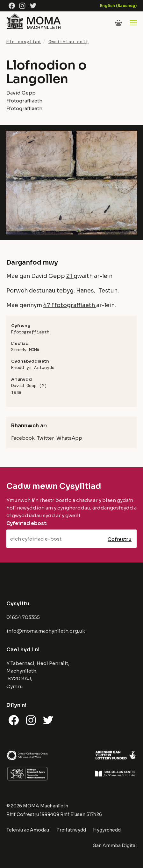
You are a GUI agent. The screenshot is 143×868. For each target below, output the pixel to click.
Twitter (46, 438)
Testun (108, 291)
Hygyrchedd (107, 830)
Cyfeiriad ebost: (27, 523)
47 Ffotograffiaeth (70, 305)
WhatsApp (69, 438)
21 (70, 276)
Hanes (85, 291)
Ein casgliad (24, 42)
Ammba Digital (120, 845)
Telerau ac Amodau (28, 830)
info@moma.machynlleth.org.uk (46, 631)
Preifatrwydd (71, 830)
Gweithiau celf (68, 42)
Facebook (23, 438)
